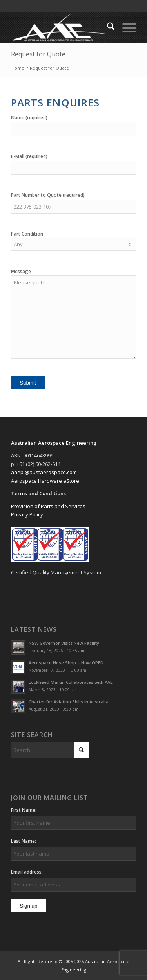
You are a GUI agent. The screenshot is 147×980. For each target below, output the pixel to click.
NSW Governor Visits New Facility (64, 643)
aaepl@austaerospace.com (44, 472)
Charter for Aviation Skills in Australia (69, 702)
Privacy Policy (27, 514)
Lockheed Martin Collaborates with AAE (71, 682)
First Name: (24, 810)
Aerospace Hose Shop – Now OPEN (66, 663)
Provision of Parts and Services (48, 506)
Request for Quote (38, 54)
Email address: (27, 872)
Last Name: (24, 841)
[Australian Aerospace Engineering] (61, 27)
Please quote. (73, 317)
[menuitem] (107, 27)
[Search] (107, 27)
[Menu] (125, 27)
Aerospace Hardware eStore (45, 481)
